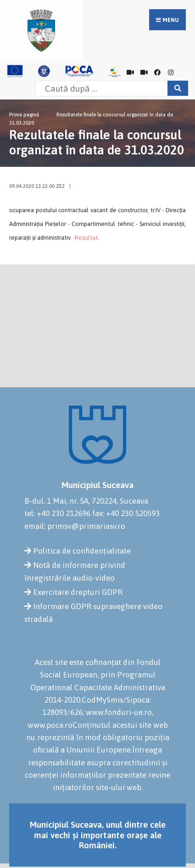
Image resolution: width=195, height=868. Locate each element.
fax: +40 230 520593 (126, 513)
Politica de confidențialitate (82, 551)
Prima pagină (24, 115)
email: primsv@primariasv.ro (75, 526)
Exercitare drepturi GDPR (78, 592)
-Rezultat (85, 238)
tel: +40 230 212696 (57, 513)
